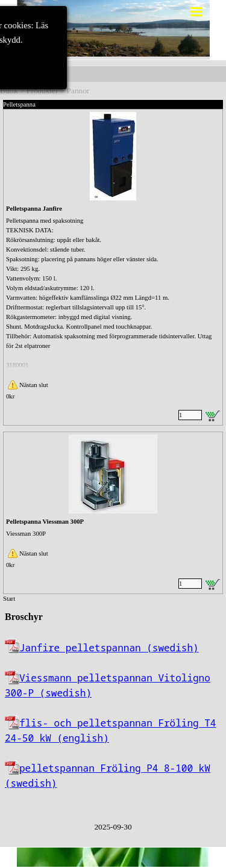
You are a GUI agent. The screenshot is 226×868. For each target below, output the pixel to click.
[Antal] (190, 415)
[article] (113, 267)
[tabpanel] (113, 708)
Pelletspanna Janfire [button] (34, 209)
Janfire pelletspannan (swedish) (109, 648)
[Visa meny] (197, 12)
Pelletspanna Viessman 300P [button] (45, 522)
